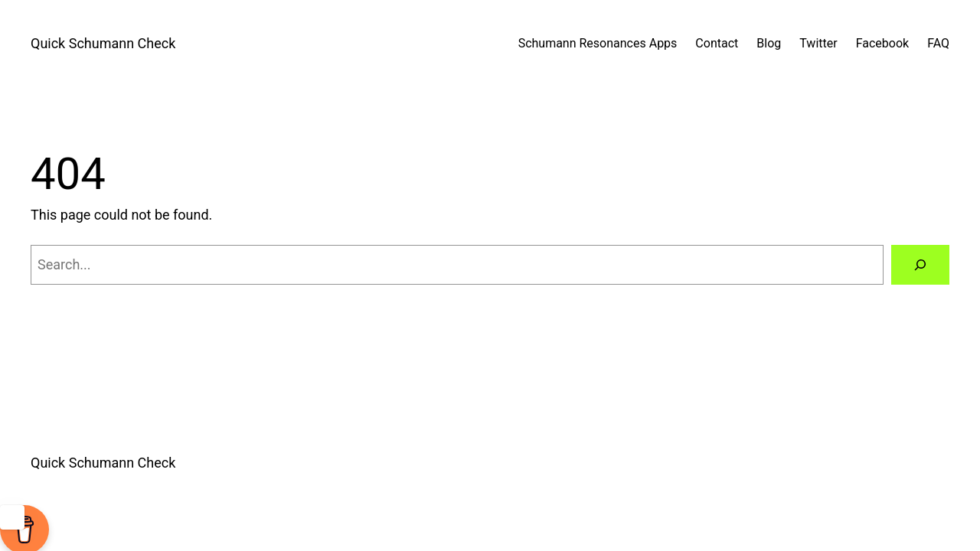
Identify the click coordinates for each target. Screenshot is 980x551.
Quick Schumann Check (103, 43)
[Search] (920, 265)
